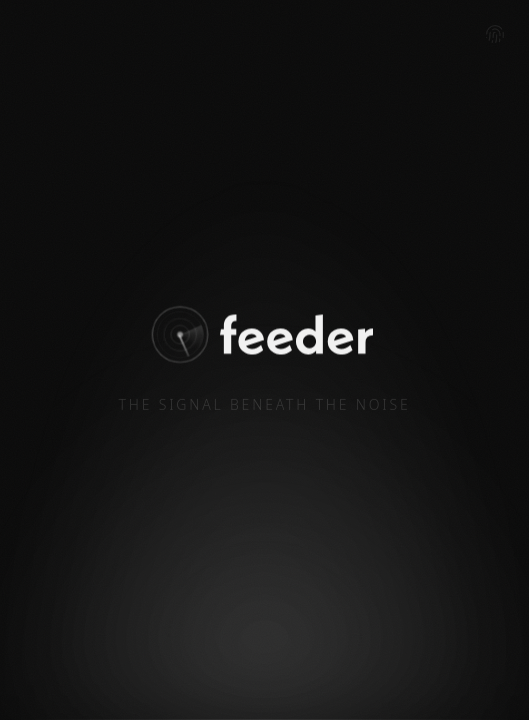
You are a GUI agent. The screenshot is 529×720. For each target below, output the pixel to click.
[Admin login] (495, 34)
